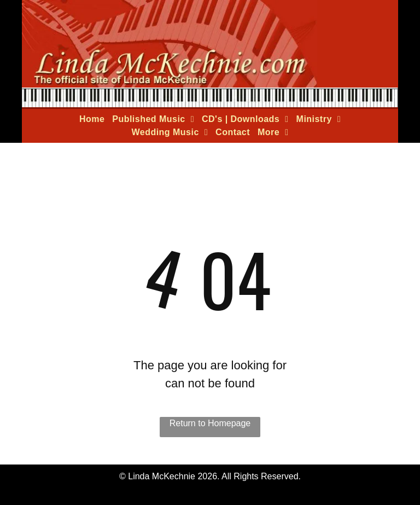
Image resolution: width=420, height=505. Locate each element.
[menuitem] (92, 119)
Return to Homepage (210, 423)
